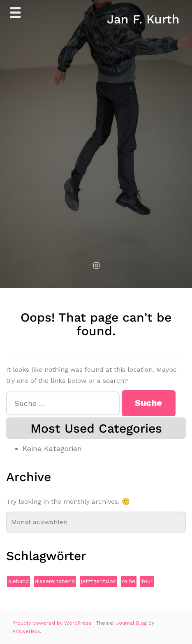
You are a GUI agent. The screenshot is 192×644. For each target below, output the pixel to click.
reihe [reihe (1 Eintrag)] (129, 581)
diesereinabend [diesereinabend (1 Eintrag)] (55, 581)
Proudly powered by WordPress (53, 623)
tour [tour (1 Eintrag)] (147, 581)
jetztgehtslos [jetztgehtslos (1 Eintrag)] (98, 581)
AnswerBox (26, 631)
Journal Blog (132, 623)
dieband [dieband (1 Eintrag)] (19, 581)
